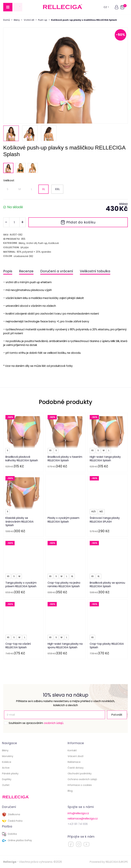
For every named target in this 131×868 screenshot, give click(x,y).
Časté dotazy (76, 768)
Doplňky (7, 779)
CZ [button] (106, 7)
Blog (70, 791)
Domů (7, 20)
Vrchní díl (29, 20)
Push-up (43, 20)
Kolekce (7, 762)
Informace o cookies (80, 785)
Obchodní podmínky (80, 773)
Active (6, 768)
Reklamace (74, 762)
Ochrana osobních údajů (82, 779)
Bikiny (17, 20)
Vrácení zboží (76, 756)
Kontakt (72, 750)
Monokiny (8, 756)
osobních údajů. (54, 723)
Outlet (6, 785)
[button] (117, 7)
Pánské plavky (10, 773)
